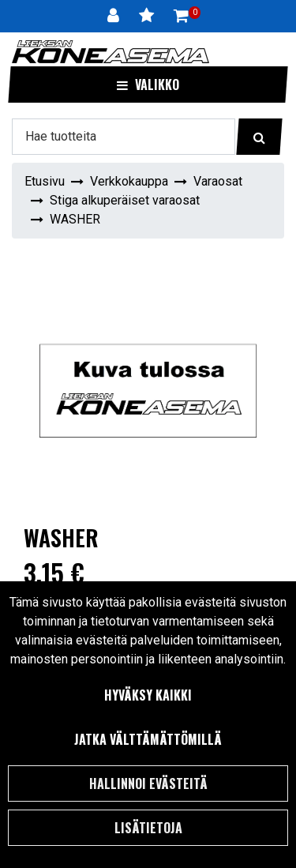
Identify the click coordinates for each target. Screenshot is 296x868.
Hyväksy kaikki (148, 695)
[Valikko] (148, 85)
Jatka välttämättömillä (148, 739)
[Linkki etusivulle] (111, 52)
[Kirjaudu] (115, 16)
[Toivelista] (148, 16)
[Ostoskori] (181, 16)
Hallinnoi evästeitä (148, 783)
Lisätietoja (148, 828)
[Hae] (124, 137)
